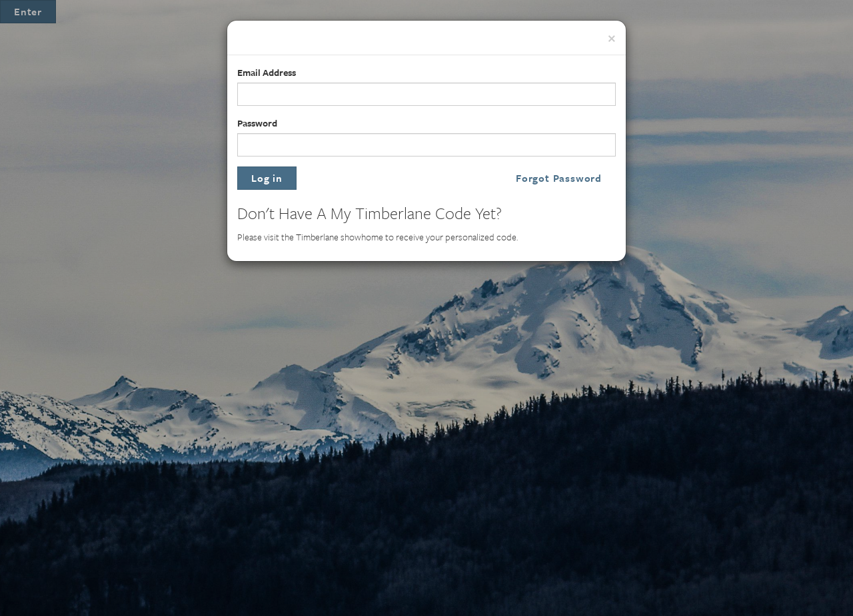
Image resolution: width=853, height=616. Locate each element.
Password (257, 123)
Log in (267, 178)
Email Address (267, 72)
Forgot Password (559, 178)
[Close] (612, 37)
